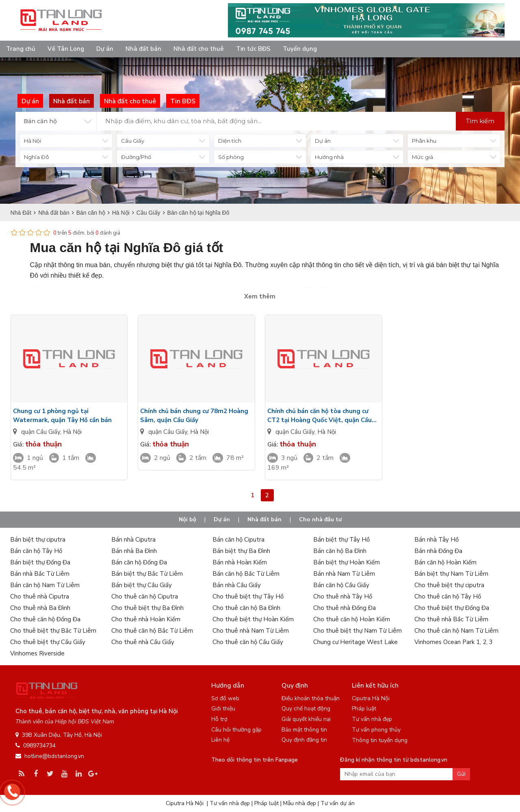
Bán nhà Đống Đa (438, 551)
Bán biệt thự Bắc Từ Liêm (147, 574)
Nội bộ (187, 519)
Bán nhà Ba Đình (134, 551)
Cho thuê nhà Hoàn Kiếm (146, 619)
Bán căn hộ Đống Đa (139, 562)
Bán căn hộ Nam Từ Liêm (45, 585)
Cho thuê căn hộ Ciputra (145, 596)
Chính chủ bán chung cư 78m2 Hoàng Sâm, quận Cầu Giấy (194, 416)
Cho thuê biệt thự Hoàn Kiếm (253, 619)
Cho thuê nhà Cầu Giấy (143, 642)
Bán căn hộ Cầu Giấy (341, 585)
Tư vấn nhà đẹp (372, 719)
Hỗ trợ (219, 719)
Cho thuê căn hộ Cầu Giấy (248, 642)
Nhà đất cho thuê (199, 49)
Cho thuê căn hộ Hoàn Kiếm (352, 619)
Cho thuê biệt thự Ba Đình (147, 608)
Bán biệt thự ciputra (38, 540)
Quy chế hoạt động (306, 709)
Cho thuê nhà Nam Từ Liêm (251, 631)
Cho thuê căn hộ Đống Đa (45, 619)
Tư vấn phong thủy (376, 730)
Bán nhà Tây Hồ (437, 540)
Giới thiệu (223, 709)
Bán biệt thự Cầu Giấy (142, 585)
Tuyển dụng (300, 49)
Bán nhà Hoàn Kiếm (240, 562)
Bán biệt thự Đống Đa (40, 562)
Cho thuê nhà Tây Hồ (343, 596)
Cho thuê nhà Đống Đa (344, 608)
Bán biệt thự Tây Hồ (341, 540)
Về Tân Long (66, 49)
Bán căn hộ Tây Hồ (36, 551)
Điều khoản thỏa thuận (311, 698)
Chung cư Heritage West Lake (355, 642)
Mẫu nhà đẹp (300, 803)
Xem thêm (260, 296)
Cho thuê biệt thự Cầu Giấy (48, 642)
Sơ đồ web (225, 698)
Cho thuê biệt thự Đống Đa (452, 608)
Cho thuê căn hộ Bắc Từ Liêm (152, 631)
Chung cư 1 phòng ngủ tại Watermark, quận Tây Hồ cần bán (62, 416)
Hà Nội (72, 432)
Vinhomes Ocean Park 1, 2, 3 (454, 642)
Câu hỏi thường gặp (236, 730)
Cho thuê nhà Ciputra (40, 596)
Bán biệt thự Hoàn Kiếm (347, 562)
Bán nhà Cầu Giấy (237, 585)
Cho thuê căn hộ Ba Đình (246, 608)
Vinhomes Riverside (37, 653)
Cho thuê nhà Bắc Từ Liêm (451, 619)
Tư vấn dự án (338, 803)
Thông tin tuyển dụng (380, 740)
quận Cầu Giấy (41, 432)
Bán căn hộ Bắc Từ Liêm (246, 574)
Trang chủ (21, 49)
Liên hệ (220, 740)
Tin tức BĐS (253, 49)
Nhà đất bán (143, 49)
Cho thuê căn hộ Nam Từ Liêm (456, 631)
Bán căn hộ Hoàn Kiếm (445, 562)
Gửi (461, 774)
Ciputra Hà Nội (371, 698)
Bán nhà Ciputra (133, 540)
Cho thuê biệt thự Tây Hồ (248, 596)
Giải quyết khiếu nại (306, 719)
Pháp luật (364, 709)
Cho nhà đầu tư (320, 519)
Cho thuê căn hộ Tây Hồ (448, 596)
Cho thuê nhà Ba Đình (40, 608)
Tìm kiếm (480, 121)
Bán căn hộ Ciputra (238, 540)
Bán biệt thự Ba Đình (241, 551)
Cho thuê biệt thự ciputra (449, 585)
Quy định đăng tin (304, 740)
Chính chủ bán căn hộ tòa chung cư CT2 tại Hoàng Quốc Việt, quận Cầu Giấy (320, 416)
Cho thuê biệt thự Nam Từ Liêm (357, 631)
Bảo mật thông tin (304, 730)
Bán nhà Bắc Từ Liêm (40, 574)
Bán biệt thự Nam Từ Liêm (451, 574)
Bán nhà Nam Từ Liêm (344, 574)
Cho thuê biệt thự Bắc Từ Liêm (53, 631)
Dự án (105, 49)
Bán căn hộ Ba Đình (340, 551)
